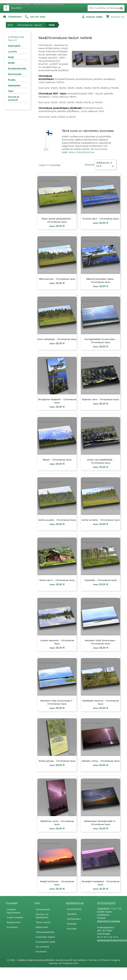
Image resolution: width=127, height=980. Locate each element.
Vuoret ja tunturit (13, 98)
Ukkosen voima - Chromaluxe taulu (101, 761)
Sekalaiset (14, 85)
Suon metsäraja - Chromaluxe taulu (57, 339)
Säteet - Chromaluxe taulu (57, 460)
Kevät (11, 63)
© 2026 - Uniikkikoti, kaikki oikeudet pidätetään (31, 960)
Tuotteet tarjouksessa (14, 911)
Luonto (12, 52)
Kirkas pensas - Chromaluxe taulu (57, 761)
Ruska (12, 80)
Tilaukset (72, 914)
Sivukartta (12, 927)
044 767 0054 (38, 17)
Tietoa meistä (43, 922)
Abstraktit (14, 46)
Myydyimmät (14, 922)
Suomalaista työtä (45, 942)
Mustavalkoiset (17, 69)
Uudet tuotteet (15, 917)
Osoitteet (72, 924)
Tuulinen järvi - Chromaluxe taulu (101, 219)
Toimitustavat (43, 909)
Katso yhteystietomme (81, 152)
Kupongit (72, 929)
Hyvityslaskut (74, 919)
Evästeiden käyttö (45, 937)
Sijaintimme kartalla (109, 921)
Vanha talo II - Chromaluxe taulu (57, 580)
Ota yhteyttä (42, 947)
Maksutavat (42, 927)
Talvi (11, 91)
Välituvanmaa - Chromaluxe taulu (57, 279)
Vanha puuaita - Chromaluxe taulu (57, 520)
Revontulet (15, 74)
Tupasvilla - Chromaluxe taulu (101, 580)
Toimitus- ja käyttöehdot (42, 916)
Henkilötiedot (74, 909)
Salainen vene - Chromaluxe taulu (101, 399)
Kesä (11, 57)
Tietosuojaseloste (45, 932)
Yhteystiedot (15, 17)
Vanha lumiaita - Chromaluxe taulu (101, 520)
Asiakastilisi (75, 903)
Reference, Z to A (106, 165)
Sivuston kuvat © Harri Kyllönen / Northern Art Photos (83, 960)
